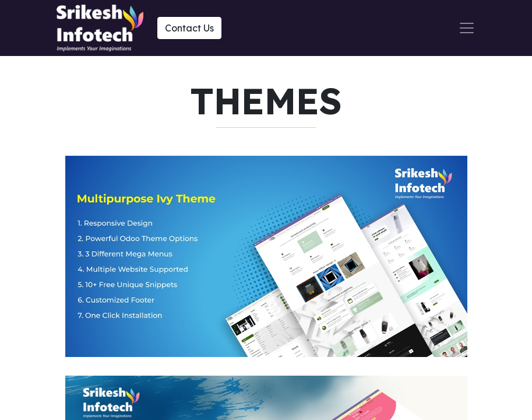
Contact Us (189, 28)
